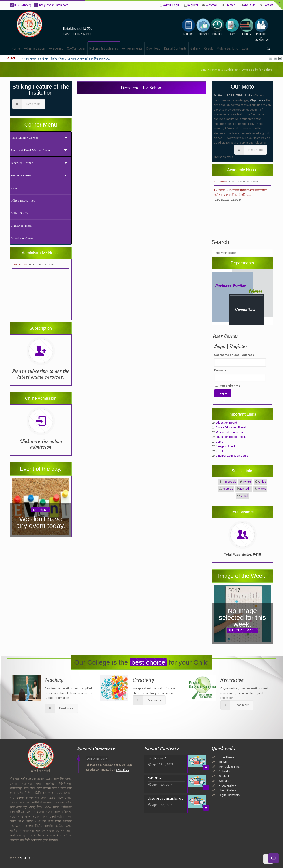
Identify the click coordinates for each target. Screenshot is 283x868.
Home (202, 70)
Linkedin (246, 489)
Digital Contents (229, 795)
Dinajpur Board (225, 446)
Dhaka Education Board (231, 427)
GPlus (262, 482)
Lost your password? (243, 401)
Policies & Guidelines (224, 70)
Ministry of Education (229, 432)
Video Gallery (227, 786)
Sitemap (230, 5)
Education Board (226, 423)
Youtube (228, 489)
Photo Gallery (227, 790)
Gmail (244, 496)
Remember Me (228, 386)
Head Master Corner (24, 138)
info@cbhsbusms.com (53, 5)
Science (255, 291)
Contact (268, 5)
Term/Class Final (230, 767)
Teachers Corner (22, 163)
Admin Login (171, 5)
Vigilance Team (21, 226)
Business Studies (230, 286)
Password (221, 370)
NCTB (219, 451)
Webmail (211, 5)
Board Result (227, 757)
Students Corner (22, 175)
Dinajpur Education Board (232, 456)
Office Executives (23, 201)
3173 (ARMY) (23, 5)
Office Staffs (19, 213)
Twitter (247, 482)
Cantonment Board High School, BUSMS (78, 22)
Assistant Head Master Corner (31, 150)
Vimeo (262, 489)
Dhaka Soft (27, 858)
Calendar (225, 771)
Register (193, 5)
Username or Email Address (234, 355)
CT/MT (223, 762)
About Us (249, 5)
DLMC (219, 442)
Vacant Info (18, 188)
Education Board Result (231, 437)
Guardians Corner (23, 238)
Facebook (229, 482)
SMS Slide (122, 770)
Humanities (245, 310)
